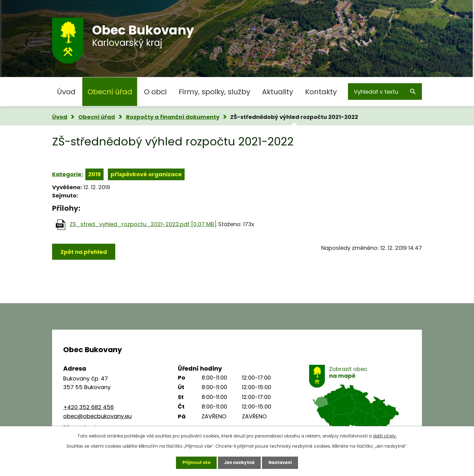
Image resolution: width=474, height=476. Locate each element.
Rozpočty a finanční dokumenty (173, 117)
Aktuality (278, 92)
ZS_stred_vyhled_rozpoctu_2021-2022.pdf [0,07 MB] (143, 224)
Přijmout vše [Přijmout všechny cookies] (194, 462)
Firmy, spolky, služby (215, 92)
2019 (94, 174)
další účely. (385, 435)
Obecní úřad (110, 92)
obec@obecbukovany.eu (97, 416)
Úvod (66, 92)
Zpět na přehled (84, 252)
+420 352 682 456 (88, 407)
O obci (155, 92)
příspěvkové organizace (146, 174)
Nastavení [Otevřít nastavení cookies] (282, 462)
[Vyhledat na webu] (385, 92)
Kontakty (321, 92)
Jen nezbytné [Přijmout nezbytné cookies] (239, 462)
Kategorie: (67, 174)
